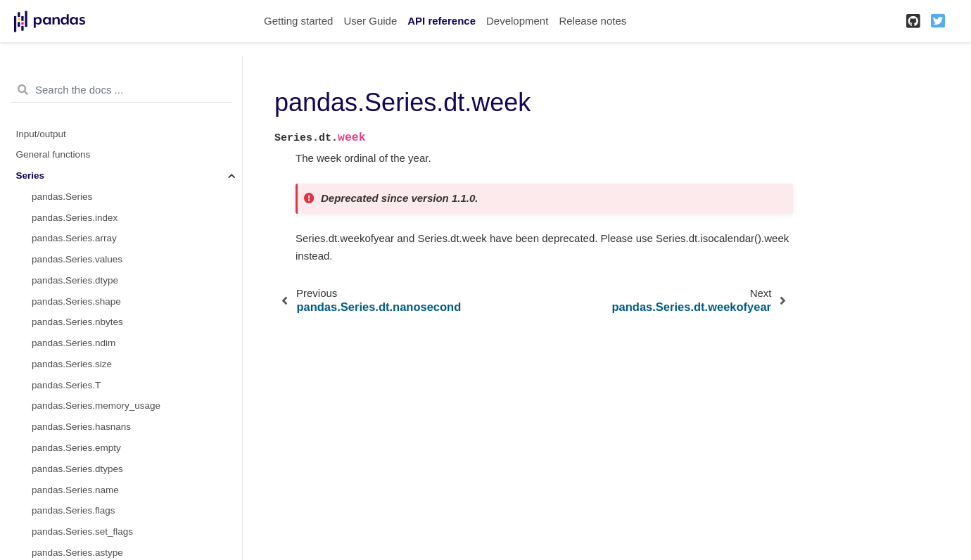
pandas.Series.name (75, 490)
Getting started (298, 21)
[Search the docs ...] (121, 90)
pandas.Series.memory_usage (96, 406)
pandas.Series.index (75, 218)
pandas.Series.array (74, 238)
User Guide (370, 21)
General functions (53, 154)
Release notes (592, 21)
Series (31, 176)
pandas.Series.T (66, 385)
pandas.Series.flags (74, 510)
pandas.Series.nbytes (77, 322)
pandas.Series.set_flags (82, 532)
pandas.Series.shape (76, 301)
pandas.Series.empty (76, 448)
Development (517, 21)
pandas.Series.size (72, 364)
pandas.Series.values (77, 259)
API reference (442, 21)
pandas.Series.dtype (75, 280)
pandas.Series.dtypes (77, 469)
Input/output (41, 134)
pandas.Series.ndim (74, 343)
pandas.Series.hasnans (81, 427)
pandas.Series (62, 197)
